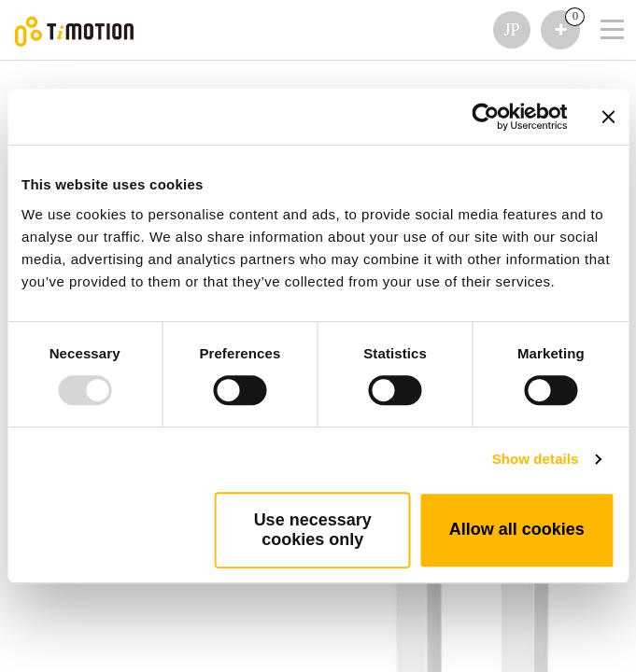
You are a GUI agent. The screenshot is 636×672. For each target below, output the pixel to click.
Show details (536, 459)
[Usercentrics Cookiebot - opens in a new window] (485, 117)
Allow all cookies (517, 529)
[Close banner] (608, 117)
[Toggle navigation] (601, 5)
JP (511, 30)
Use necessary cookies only (313, 530)
